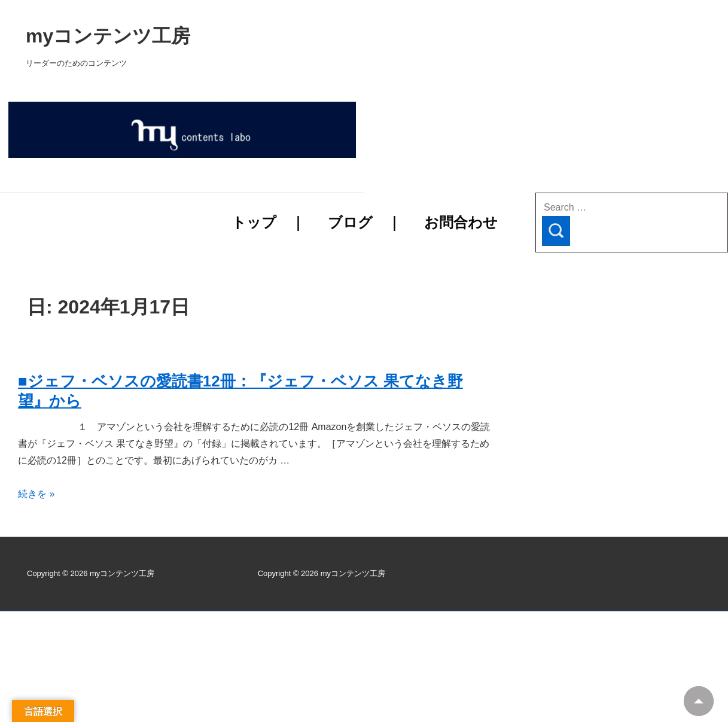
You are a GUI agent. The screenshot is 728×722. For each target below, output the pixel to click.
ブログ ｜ (365, 222)
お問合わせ (461, 222)
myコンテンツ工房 (261, 36)
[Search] (556, 231)
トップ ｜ (268, 222)
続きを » (36, 494)
